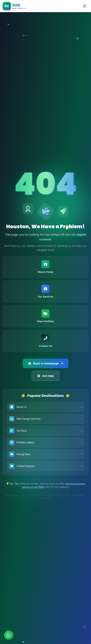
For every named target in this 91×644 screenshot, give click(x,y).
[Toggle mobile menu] (85, 6)
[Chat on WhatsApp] (9, 635)
